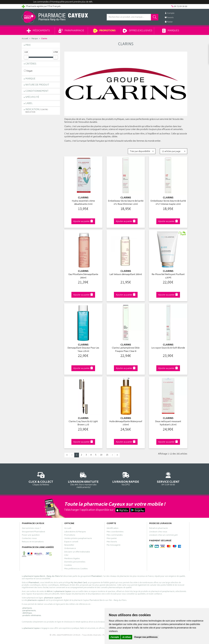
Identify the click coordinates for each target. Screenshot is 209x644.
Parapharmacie (71, 31)
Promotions (104, 31)
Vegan (28, 71)
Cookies (68, 566)
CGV (66, 556)
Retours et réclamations (33, 542)
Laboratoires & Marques (75, 532)
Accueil (25, 39)
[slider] (26, 57)
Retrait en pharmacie (158, 529)
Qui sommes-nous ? (31, 529)
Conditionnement (37, 91)
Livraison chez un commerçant (163, 535)
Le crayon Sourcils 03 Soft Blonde (168, 348)
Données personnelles (75, 562)
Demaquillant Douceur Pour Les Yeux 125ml (83, 350)
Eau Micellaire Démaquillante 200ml (83, 276)
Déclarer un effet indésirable (77, 552)
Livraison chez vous (158, 532)
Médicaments (38, 31)
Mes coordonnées (115, 532)
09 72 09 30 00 (168, 478)
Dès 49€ (83, 480)
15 (107, 455)
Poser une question (31, 535)
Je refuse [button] (126, 637)
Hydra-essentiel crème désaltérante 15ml (83, 203)
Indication (37, 111)
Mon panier (112, 539)
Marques (171, 31)
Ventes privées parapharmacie (78, 539)
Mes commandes (115, 535)
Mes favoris (112, 542)
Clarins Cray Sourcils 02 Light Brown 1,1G (83, 423)
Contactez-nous (29, 539)
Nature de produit (37, 85)
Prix (28, 45)
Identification (113, 529)
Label (29, 104)
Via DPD (126, 478)
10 (101, 455)
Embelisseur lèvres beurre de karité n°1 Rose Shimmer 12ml (126, 203)
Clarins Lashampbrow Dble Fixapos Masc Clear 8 (126, 350)
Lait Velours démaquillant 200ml (126, 275)
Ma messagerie (114, 545)
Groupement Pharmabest (33, 532)
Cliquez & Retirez (41, 478)
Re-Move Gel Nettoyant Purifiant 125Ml (168, 276)
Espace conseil (71, 542)
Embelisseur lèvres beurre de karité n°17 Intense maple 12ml (168, 203)
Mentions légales (72, 559)
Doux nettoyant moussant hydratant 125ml (168, 423)
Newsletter (69, 545)
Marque (35, 39)
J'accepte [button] (115, 637)
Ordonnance (70, 549)
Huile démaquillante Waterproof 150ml (126, 423)
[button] (142, 151)
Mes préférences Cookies (76, 569)
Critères (31, 64)
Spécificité (32, 97)
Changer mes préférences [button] (146, 637)
